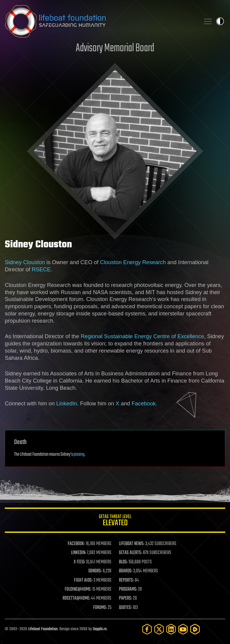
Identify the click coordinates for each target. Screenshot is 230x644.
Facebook (144, 403)
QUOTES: (125, 608)
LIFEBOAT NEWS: (132, 544)
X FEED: (79, 562)
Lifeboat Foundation (43, 629)
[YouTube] (183, 629)
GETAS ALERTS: (130, 553)
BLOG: (123, 562)
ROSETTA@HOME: (76, 598)
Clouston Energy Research (133, 262)
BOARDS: (126, 571)
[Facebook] (147, 629)
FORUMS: (100, 608)
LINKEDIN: (78, 553)
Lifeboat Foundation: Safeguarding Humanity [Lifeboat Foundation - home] (100, 21)
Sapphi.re (100, 629)
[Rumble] (195, 629)
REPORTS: (126, 580)
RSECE (41, 269)
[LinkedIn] (171, 629)
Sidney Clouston (25, 262)
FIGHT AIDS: (83, 580)
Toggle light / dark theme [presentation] (220, 21)
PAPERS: (125, 598)
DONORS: (95, 571)
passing (79, 455)
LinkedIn (67, 403)
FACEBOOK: (76, 544)
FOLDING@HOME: (78, 589)
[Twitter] (159, 629)
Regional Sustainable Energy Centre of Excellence (143, 336)
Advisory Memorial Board (115, 48)
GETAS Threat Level (115, 521)
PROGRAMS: (128, 589)
